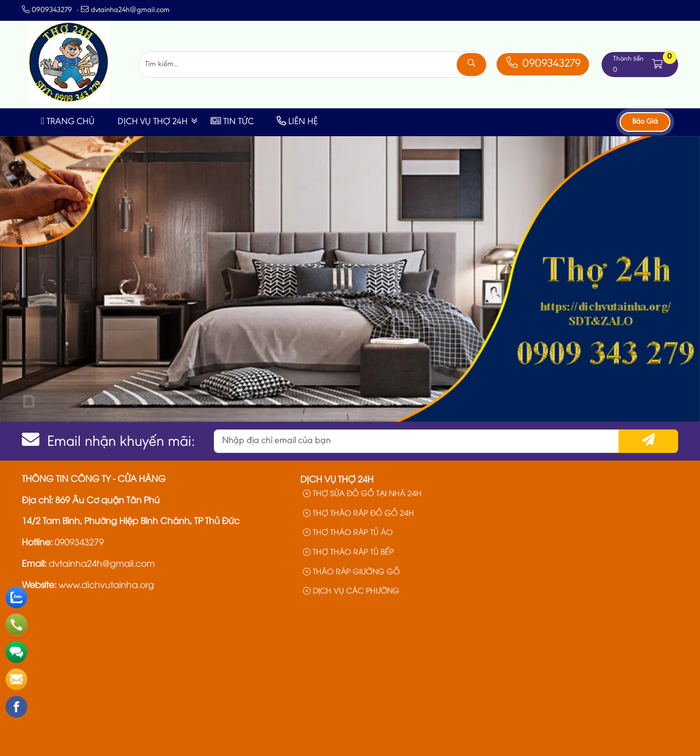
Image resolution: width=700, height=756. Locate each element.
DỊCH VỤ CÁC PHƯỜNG (351, 590)
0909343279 (542, 64)
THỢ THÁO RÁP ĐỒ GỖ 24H (358, 512)
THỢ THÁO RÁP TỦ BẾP (348, 551)
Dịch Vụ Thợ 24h (153, 122)
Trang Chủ (68, 122)
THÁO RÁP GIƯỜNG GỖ (351, 571)
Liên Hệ (297, 122)
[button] (657, 64)
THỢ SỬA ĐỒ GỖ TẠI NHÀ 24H (362, 493)
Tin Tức (232, 122)
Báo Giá (645, 122)
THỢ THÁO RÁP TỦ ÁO (348, 531)
